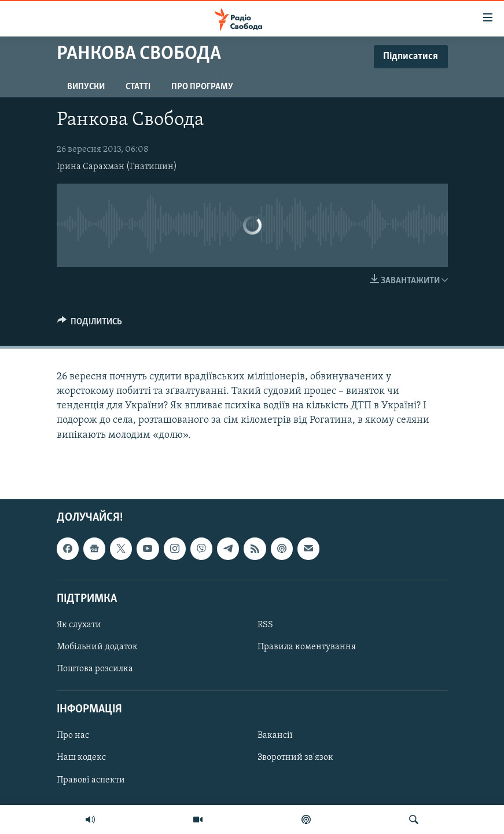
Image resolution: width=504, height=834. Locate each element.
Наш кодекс (81, 758)
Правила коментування (307, 647)
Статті (138, 87)
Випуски (86, 87)
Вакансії (275, 736)
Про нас (73, 736)
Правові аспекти (91, 780)
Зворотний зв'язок (295, 758)
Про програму (202, 87)
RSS (265, 625)
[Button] (90, 324)
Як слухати (79, 625)
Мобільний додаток (97, 647)
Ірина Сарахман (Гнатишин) (117, 167)
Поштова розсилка (95, 669)
